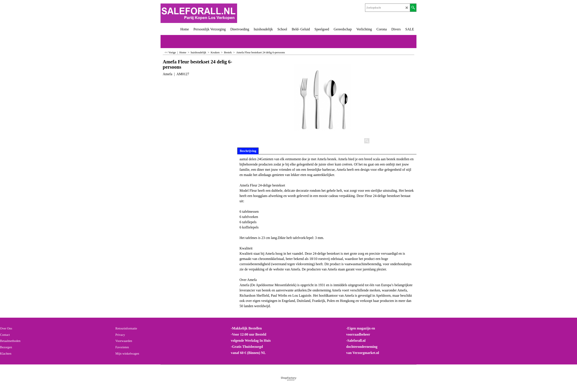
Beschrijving (248, 151)
